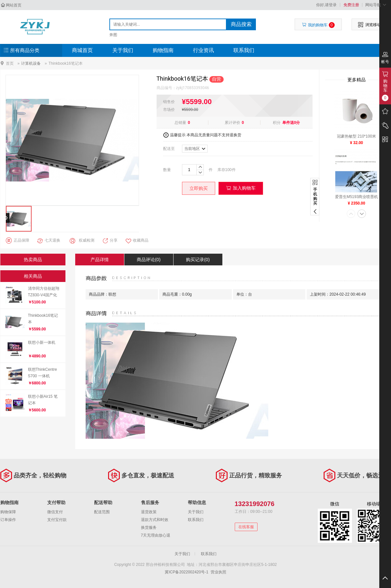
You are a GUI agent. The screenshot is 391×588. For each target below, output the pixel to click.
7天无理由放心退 (156, 535)
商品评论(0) (149, 260)
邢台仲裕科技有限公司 (35, 27)
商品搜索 (241, 24)
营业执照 (218, 572)
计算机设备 (31, 63)
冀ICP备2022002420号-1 (186, 572)
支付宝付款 (57, 520)
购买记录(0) (198, 260)
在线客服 (246, 527)
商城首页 (82, 50)
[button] (351, 214)
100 (229, 170)
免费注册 (351, 5)
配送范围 (102, 512)
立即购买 (199, 188)
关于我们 (123, 50)
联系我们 (244, 50)
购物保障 (8, 512)
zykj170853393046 (193, 88)
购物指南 (163, 50)
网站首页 (14, 5)
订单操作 (8, 520)
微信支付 (55, 512)
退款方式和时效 (155, 520)
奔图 (113, 35)
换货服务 (149, 528)
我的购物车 (318, 25)
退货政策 (149, 512)
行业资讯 (203, 50)
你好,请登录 (326, 5)
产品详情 (100, 260)
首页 (10, 63)
